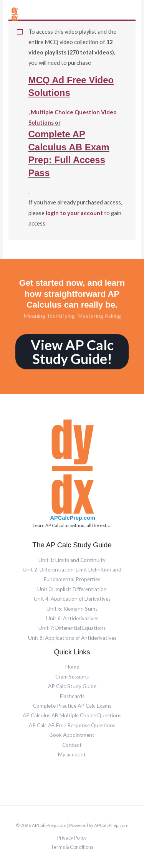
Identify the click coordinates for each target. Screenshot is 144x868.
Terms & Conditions (72, 847)
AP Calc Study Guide (72, 686)
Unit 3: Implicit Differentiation (72, 589)
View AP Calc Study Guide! (72, 352)
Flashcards (72, 696)
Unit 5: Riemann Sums (72, 609)
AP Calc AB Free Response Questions (72, 725)
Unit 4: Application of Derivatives (72, 599)
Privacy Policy (72, 838)
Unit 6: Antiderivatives (72, 618)
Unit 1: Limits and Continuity (72, 560)
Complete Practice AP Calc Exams (72, 706)
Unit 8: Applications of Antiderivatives (72, 638)
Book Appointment (72, 735)
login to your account (74, 213)
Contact (72, 745)
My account (72, 754)
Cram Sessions (72, 677)
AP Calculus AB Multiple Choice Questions (72, 715)
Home (72, 667)
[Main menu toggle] (132, 14)
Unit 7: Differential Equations (72, 628)
